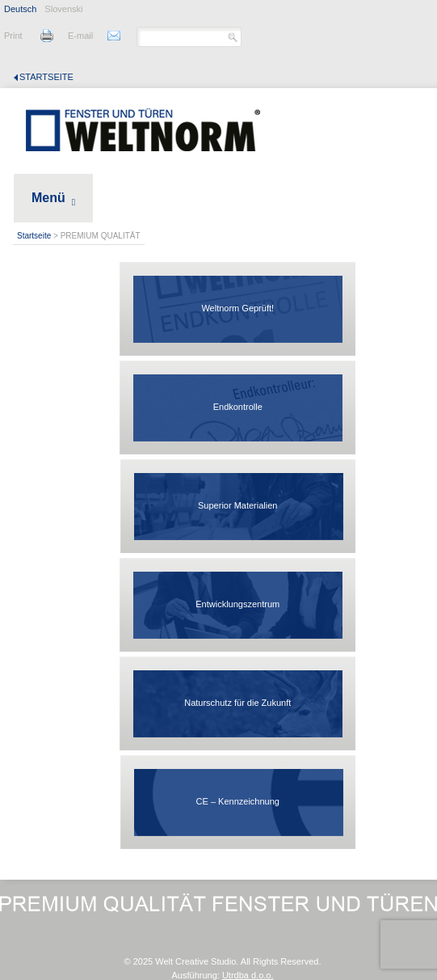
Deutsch (20, 9)
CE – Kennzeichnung (238, 801)
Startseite (46, 77)
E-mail (80, 36)
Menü (48, 198)
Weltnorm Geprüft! (237, 308)
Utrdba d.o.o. (248, 975)
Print (13, 36)
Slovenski (63, 9)
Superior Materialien (237, 505)
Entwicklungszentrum (237, 604)
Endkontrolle (238, 407)
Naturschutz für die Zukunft (237, 703)
